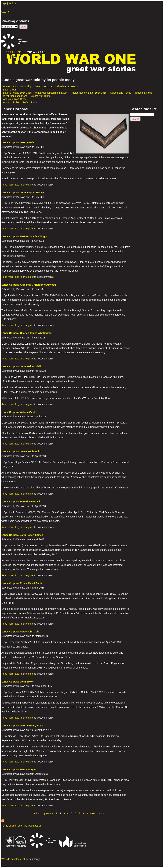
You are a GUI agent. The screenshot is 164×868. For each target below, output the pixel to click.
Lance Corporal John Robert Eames (22, 535)
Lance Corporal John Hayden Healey (23, 192)
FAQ (25, 102)
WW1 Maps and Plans (15, 96)
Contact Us (35, 826)
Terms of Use (9, 826)
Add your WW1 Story (15, 99)
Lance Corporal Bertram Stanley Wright (24, 236)
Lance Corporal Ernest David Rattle (22, 583)
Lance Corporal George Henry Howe (22, 726)
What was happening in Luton (51, 93)
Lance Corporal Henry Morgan (19, 769)
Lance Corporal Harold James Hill (21, 502)
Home (6, 86)
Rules (16, 102)
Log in (19, 185)
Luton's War (10, 90)
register (13, 3)
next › (93, 813)
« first (37, 813)
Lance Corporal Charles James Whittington (26, 333)
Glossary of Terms (41, 96)
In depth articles (143, 93)
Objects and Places (121, 93)
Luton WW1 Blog (22, 86)
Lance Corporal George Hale (18, 142)
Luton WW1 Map (44, 86)
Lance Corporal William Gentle (19, 412)
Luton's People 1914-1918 (17, 93)
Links (34, 102)
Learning (23, 826)
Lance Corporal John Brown (18, 682)
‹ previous (48, 813)
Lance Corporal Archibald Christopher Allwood (29, 285)
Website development (13, 859)
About (6, 102)
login (4, 3)
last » (102, 813)
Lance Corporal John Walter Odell (21, 366)
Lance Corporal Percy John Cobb (21, 632)
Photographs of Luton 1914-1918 (89, 93)
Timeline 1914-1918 (68, 86)
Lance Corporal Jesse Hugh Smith (21, 451)
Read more (7, 185)
